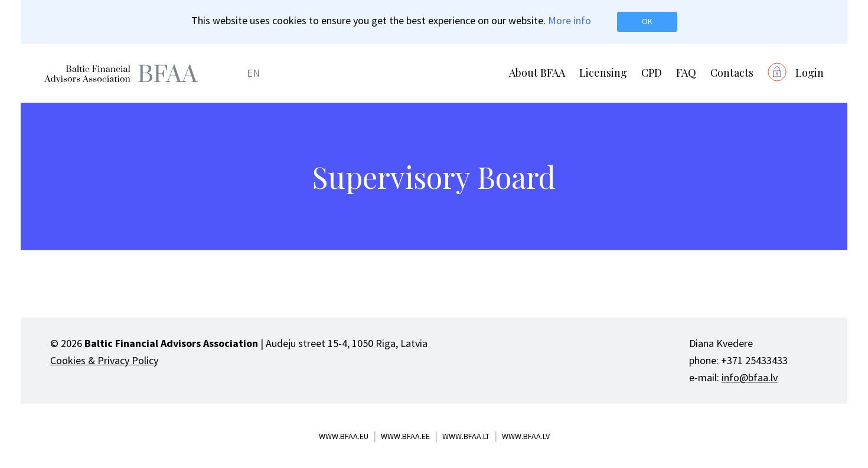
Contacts (732, 73)
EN (253, 73)
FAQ (686, 73)
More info (570, 20)
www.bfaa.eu (344, 436)
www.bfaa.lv (526, 436)
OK (647, 21)
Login (810, 73)
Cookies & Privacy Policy (104, 360)
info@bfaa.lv (750, 377)
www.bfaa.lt (466, 436)
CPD (652, 73)
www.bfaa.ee (405, 436)
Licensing (603, 73)
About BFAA (537, 73)
